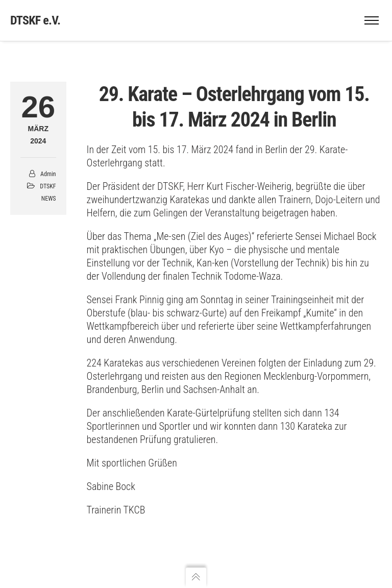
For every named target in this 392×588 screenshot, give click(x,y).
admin (48, 174)
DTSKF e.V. (35, 20)
